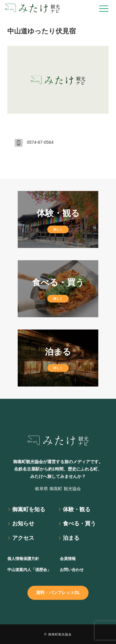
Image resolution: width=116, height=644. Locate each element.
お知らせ (23, 524)
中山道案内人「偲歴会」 (29, 570)
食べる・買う (79, 524)
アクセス (23, 538)
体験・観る (77, 509)
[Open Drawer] (104, 8)
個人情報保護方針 (23, 559)
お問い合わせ (72, 570)
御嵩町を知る (29, 509)
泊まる (71, 538)
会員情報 (68, 559)
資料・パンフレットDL (58, 593)
